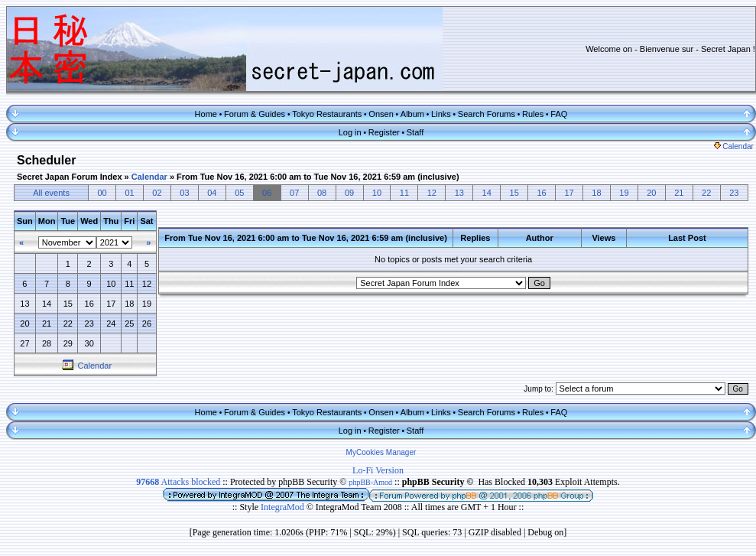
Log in (350, 132)
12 (432, 193)
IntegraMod (284, 507)
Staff (415, 132)
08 (322, 193)
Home (206, 114)
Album (412, 114)
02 (157, 193)
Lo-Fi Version (378, 470)
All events (51, 193)
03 (184, 193)
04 (212, 193)
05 (239, 193)
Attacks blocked (178, 482)
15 (514, 193)
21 (679, 193)
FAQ (559, 114)
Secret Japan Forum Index (70, 177)
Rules (533, 114)
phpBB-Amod (370, 482)
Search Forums (487, 114)
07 (294, 193)
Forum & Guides (255, 114)
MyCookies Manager (381, 452)
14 (487, 193)
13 (459, 193)
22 (706, 193)
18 (596, 193)
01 (129, 193)
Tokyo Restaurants (327, 114)
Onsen (381, 114)
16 (541, 193)
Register (384, 132)
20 (651, 193)
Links (441, 114)
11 (404, 193)
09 (349, 193)
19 (624, 193)
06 (267, 193)
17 (569, 193)
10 (377, 193)
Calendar (734, 146)
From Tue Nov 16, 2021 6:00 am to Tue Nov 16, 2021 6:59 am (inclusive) (318, 177)
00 (102, 193)
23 (734, 193)
